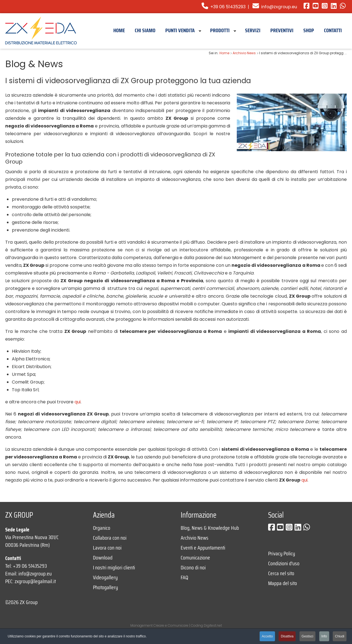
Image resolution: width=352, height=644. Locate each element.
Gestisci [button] (308, 636)
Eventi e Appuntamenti (203, 548)
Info (324, 636)
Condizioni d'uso (284, 563)
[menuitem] (119, 30)
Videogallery (105, 577)
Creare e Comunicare (171, 625)
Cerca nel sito (281, 573)
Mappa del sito (283, 583)
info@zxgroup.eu (279, 7)
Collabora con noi (110, 538)
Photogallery (105, 587)
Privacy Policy (282, 553)
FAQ (184, 577)
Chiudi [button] (340, 636)
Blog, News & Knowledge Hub (210, 528)
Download (103, 558)
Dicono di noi (193, 567)
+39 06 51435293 (224, 7)
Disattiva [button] (287, 636)
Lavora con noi (107, 548)
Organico (102, 528)
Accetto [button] (267, 636)
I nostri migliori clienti (114, 567)
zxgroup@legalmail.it (35, 581)
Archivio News (195, 538)
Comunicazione (195, 558)
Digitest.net (213, 625)
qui (78, 402)
